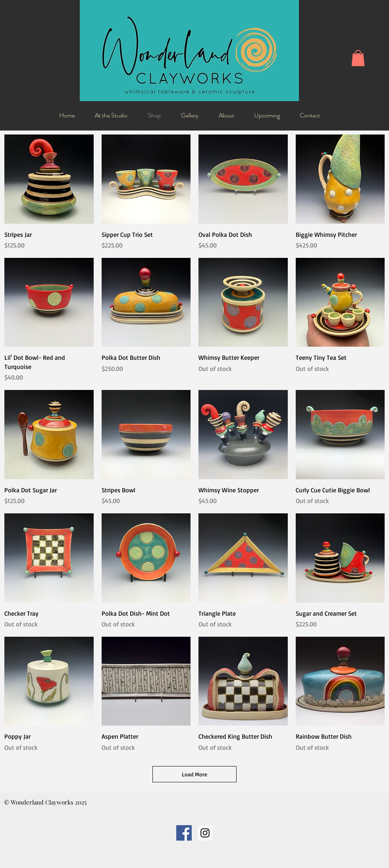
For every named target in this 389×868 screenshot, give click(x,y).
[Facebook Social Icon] (184, 833)
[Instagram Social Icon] (205, 833)
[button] (358, 58)
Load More (194, 774)
